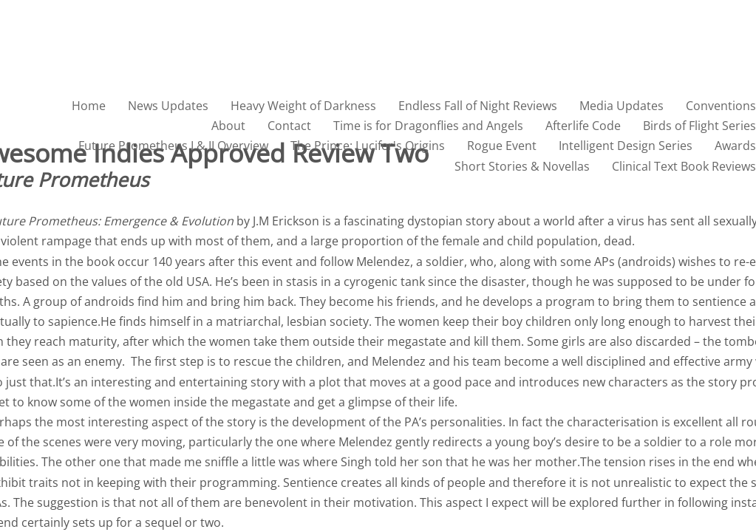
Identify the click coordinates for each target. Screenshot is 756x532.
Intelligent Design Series (626, 146)
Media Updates (622, 106)
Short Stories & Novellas (522, 166)
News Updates (168, 106)
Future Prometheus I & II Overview (173, 146)
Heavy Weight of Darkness (303, 106)
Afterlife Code (583, 126)
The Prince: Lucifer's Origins (368, 146)
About (228, 126)
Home (89, 106)
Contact (289, 126)
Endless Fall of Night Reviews (478, 106)
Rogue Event (502, 146)
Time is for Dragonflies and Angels (428, 126)
